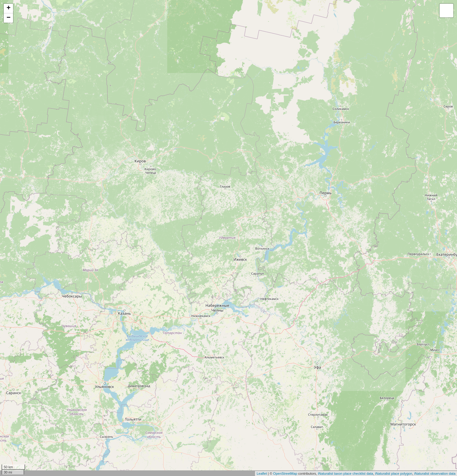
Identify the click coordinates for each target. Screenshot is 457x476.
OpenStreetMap (285, 474)
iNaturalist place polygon (394, 474)
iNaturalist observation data (435, 474)
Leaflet (262, 474)
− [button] (9, 18)
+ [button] (9, 8)
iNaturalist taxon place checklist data (346, 474)
